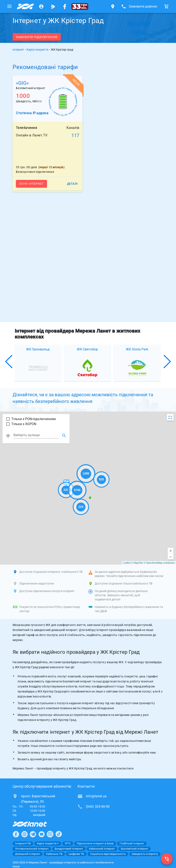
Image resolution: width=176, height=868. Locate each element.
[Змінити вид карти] (170, 417)
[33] (80, 6)
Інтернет (18, 50)
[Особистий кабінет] (41, 6)
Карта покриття (38, 50)
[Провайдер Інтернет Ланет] (35, 824)
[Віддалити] (171, 557)
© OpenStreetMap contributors (159, 563)
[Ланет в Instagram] (25, 834)
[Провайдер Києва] (25, 6)
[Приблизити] (171, 551)
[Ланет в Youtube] (41, 834)
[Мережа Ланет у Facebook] (65, 6)
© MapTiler (137, 563)
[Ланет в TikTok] (59, 834)
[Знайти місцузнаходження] (64, 436)
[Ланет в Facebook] (16, 834)
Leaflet (126, 563)
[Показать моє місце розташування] (8, 436)
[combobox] (36, 435)
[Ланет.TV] (53, 6)
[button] (9, 362)
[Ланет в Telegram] (33, 834)
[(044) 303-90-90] (167, 859)
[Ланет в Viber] (50, 834)
